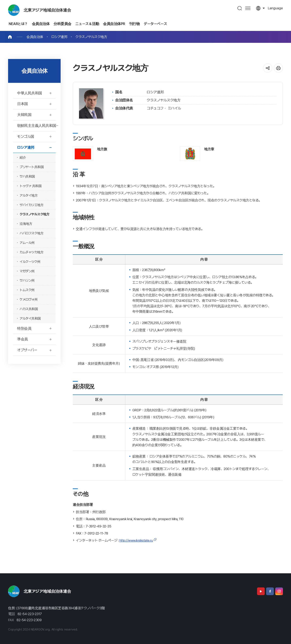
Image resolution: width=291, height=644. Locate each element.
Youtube (261, 591)
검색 (240, 8)
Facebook (270, 591)
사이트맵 (248, 8)
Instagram (279, 591)
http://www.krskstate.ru (136, 540)
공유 (268, 68)
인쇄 (278, 68)
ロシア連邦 (59, 37)
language (275, 8)
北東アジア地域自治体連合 (47, 10)
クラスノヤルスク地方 (91, 37)
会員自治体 (35, 37)
